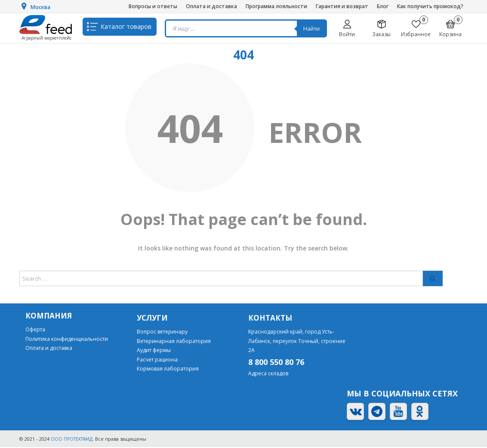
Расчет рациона (157, 360)
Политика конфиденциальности (67, 339)
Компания (49, 316)
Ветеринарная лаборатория (174, 341)
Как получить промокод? (430, 6)
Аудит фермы (154, 351)
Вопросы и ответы (153, 6)
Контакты (271, 318)
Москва (42, 7)
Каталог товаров (126, 28)
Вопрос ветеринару (162, 332)
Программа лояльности (276, 6)
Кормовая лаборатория (168, 369)
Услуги (153, 318)
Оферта (35, 330)
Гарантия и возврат (342, 6)
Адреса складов (268, 374)
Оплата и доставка (211, 6)
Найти (314, 28)
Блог (383, 6)
